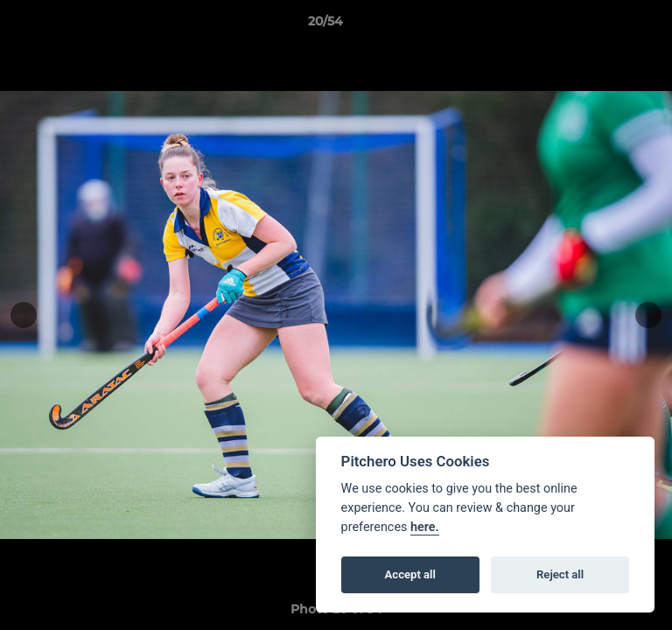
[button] (609, 25)
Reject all (560, 574)
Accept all (410, 574)
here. (425, 527)
